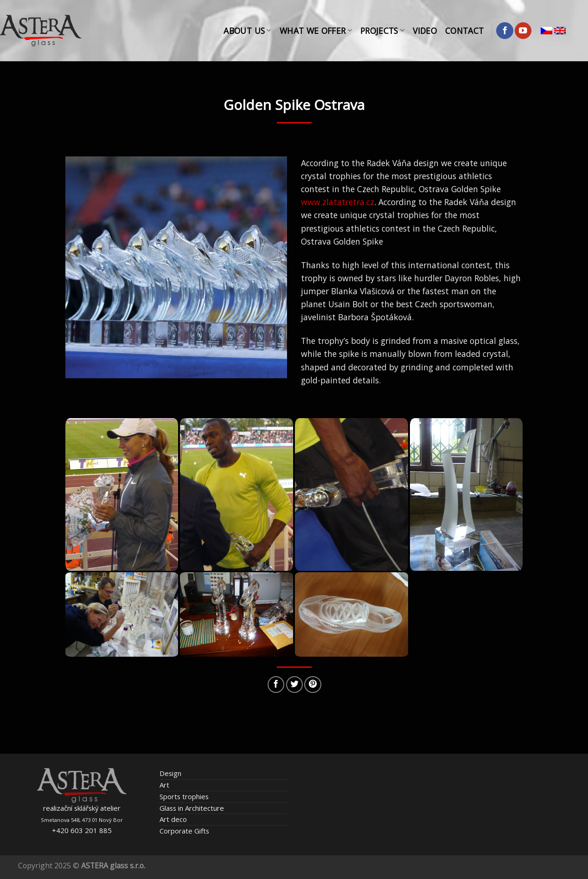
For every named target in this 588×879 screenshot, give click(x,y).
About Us (247, 31)
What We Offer (316, 31)
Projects (382, 31)
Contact (464, 31)
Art (164, 785)
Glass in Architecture (192, 808)
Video (425, 31)
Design (170, 773)
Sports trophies (184, 796)
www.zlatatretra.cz (338, 202)
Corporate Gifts (184, 831)
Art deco (173, 819)
